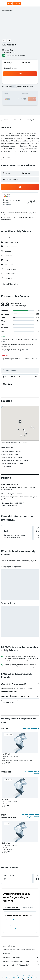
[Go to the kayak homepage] (14, 3)
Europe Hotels (27, 976)
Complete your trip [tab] (11, 907)
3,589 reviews (20, 55)
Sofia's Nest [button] (6, 843)
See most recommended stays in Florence (30, 816)
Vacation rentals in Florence (15, 929)
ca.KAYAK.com (10, 976)
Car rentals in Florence (13, 920)
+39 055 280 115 (8, 52)
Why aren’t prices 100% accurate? (21, 965)
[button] (4, 3)
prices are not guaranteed (11, 951)
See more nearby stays (31, 728)
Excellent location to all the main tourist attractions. (19, 340)
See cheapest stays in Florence (31, 773)
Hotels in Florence (12, 926)
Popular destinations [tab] (29, 907)
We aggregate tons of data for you (21, 961)
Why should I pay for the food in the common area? (19, 360)
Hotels (19, 976)
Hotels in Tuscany (18, 978)
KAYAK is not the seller (21, 957)
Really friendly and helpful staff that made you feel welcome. (17, 346)
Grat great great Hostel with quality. (17, 350)
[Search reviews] (22, 370)
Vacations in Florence (13, 923)
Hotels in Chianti (30, 978)
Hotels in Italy (6, 978)
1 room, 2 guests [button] (10, 68)
